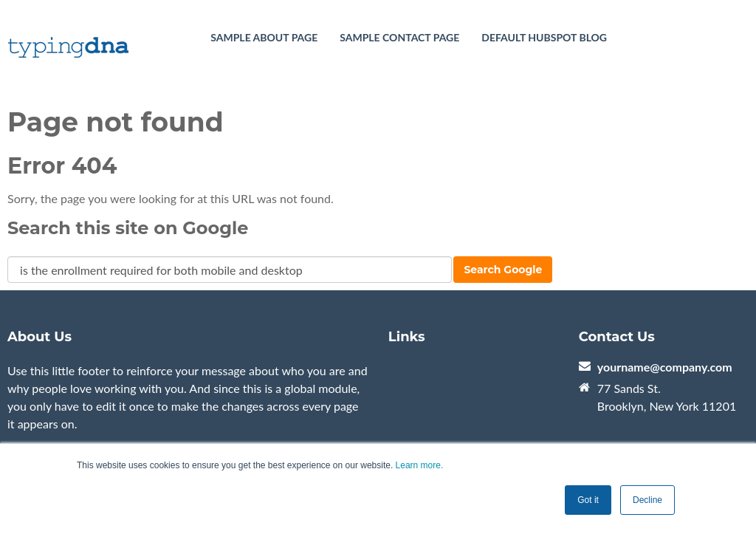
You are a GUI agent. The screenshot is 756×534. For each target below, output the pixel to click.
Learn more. (420, 465)
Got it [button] (588, 500)
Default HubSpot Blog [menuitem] (544, 37)
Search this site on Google (128, 228)
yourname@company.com (665, 367)
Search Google (503, 270)
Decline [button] (647, 500)
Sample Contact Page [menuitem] (399, 37)
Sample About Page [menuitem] (264, 37)
